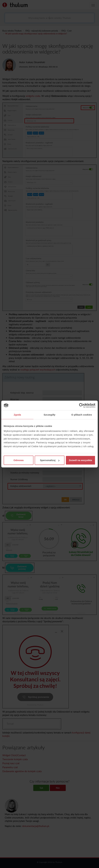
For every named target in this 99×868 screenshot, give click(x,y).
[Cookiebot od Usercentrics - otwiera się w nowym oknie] (81, 405)
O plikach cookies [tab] (82, 415)
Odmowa (19, 460)
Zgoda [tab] (17, 415)
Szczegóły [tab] (49, 415)
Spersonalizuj (50, 460)
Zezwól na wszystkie (81, 460)
